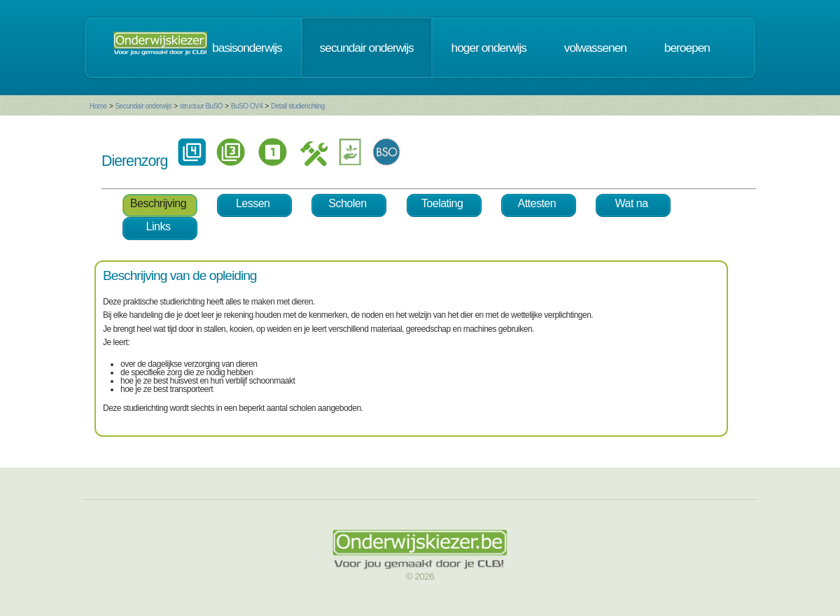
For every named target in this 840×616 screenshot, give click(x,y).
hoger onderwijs (489, 48)
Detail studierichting (298, 106)
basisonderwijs (247, 48)
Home (98, 106)
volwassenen (595, 48)
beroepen (687, 48)
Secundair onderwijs (143, 106)
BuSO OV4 (247, 106)
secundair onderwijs (367, 48)
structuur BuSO (201, 106)
